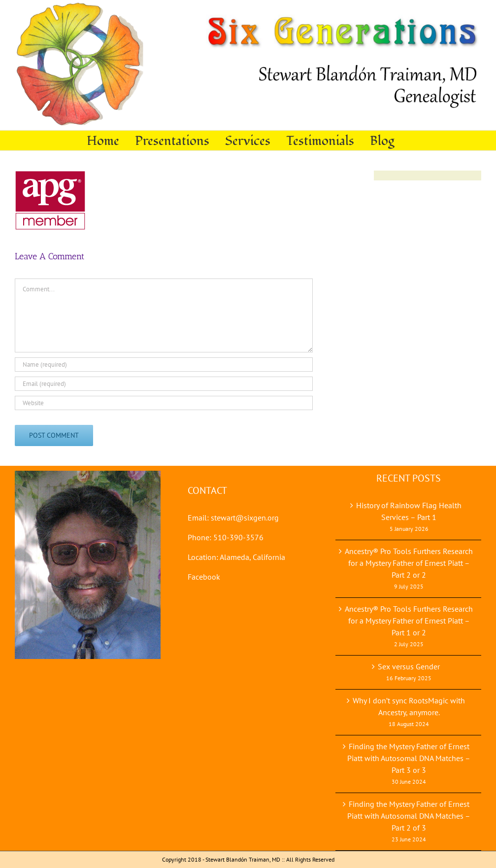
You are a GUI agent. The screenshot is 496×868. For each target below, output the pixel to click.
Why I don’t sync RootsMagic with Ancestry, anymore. (409, 706)
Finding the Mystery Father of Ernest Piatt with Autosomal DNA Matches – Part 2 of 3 (409, 816)
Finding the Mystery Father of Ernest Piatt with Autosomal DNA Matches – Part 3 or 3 (409, 758)
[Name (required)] (164, 365)
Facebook (204, 577)
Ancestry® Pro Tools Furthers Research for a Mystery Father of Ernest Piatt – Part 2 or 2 (409, 563)
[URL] (164, 403)
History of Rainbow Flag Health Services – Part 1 (409, 511)
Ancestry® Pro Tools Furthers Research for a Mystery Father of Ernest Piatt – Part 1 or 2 (409, 621)
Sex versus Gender (409, 666)
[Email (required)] (164, 384)
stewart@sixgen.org (245, 518)
